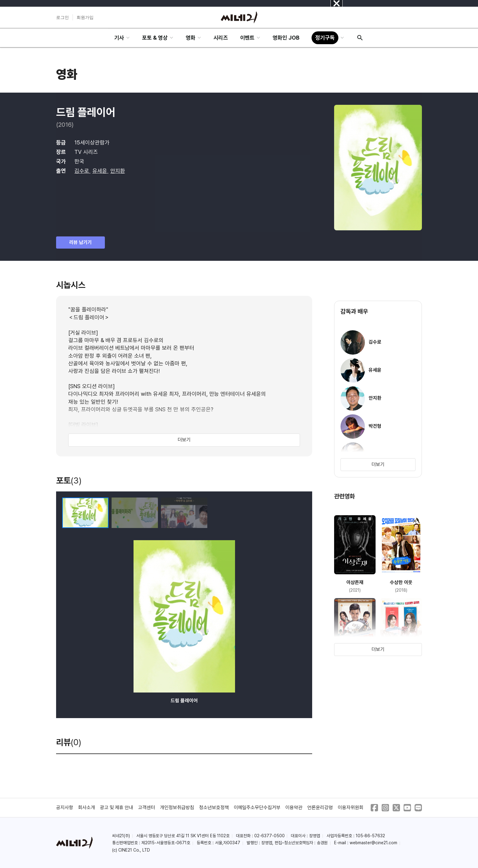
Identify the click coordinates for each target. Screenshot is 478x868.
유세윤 (100, 171)
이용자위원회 (351, 808)
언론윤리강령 (320, 808)
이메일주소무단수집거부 (257, 808)
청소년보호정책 (214, 808)
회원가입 (85, 17)
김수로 (82, 171)
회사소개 (87, 808)
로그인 (62, 17)
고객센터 (147, 808)
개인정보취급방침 (177, 808)
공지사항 (65, 808)
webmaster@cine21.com (373, 843)
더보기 (184, 440)
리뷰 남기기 (80, 242)
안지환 (118, 171)
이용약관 (294, 808)
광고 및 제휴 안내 (117, 808)
